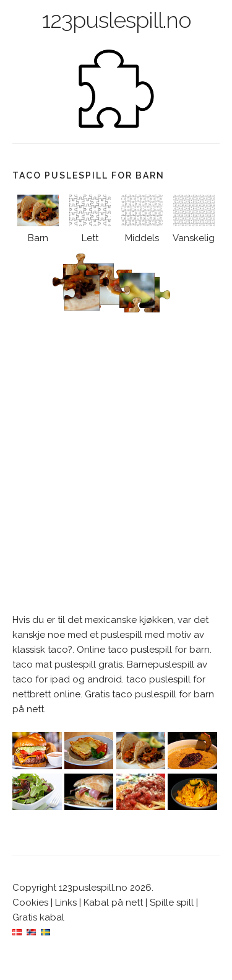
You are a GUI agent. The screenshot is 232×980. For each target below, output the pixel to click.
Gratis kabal (38, 917)
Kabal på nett (113, 903)
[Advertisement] (116, 481)
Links (66, 903)
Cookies (30, 903)
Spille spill (172, 903)
